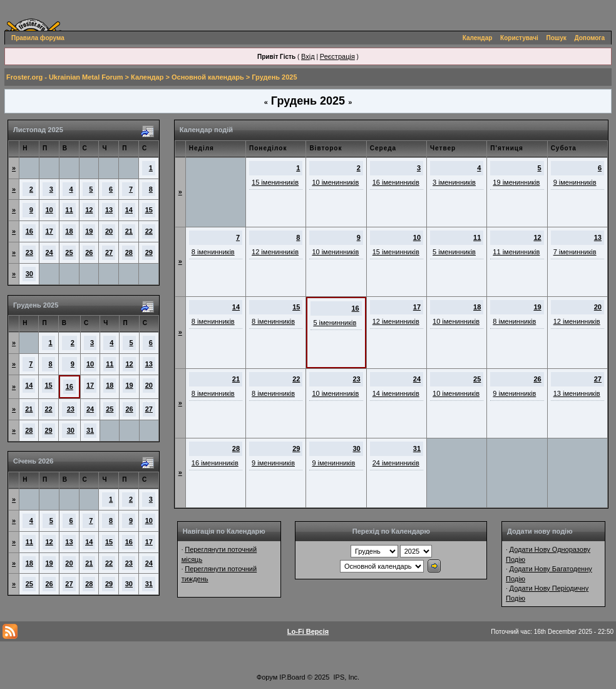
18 (69, 231)
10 (49, 210)
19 (89, 231)
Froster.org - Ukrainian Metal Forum (64, 77)
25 (69, 252)
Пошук (557, 38)
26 (89, 252)
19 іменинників (516, 182)
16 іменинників (396, 182)
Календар (478, 38)
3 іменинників (454, 182)
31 (90, 430)
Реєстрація (337, 56)
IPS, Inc (346, 677)
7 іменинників (575, 252)
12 (89, 210)
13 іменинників (577, 393)
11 (69, 210)
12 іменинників (275, 252)
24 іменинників (396, 463)
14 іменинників (396, 393)
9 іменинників (575, 182)
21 (129, 231)
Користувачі (519, 38)
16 (29, 231)
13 (109, 210)
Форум (267, 677)
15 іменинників (275, 182)
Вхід (308, 56)
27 (109, 252)
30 (29, 274)
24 (49, 252)
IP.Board (292, 677)
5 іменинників (454, 252)
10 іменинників (335, 182)
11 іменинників (516, 252)
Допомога (590, 38)
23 (29, 252)
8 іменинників (213, 252)
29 (149, 252)
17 (49, 231)
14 (129, 210)
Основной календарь (208, 77)
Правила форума (38, 38)
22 (149, 231)
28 (129, 252)
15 (149, 210)
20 (109, 231)
